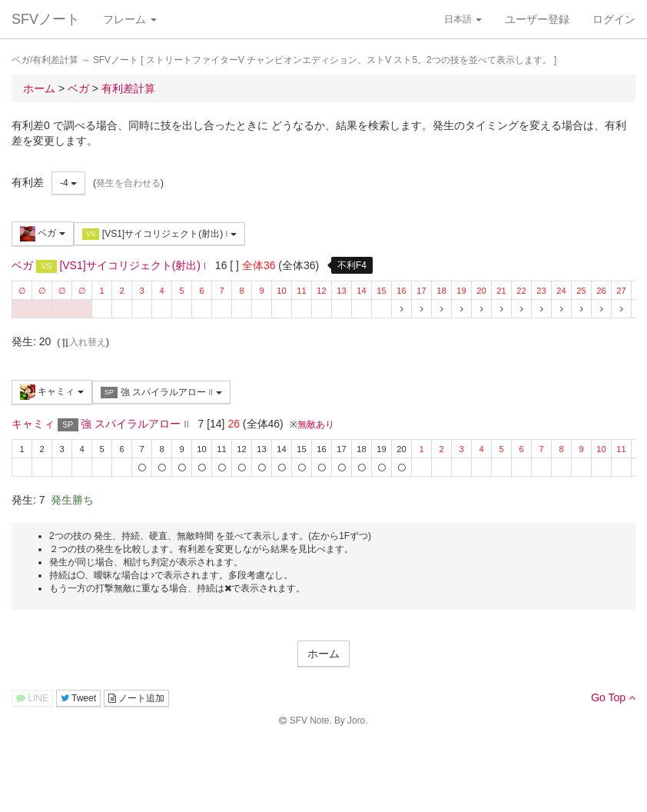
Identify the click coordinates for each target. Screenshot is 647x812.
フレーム (130, 19)
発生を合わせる (128, 183)
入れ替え (83, 342)
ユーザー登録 (537, 19)
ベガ (43, 234)
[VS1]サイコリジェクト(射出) (159, 234)
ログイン (614, 19)
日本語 (463, 19)
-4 (68, 183)
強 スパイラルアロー (161, 393)
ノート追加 (136, 698)
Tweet (78, 698)
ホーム (323, 654)
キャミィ (52, 392)
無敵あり (316, 424)
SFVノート (46, 19)
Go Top (613, 697)
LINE (32, 698)
